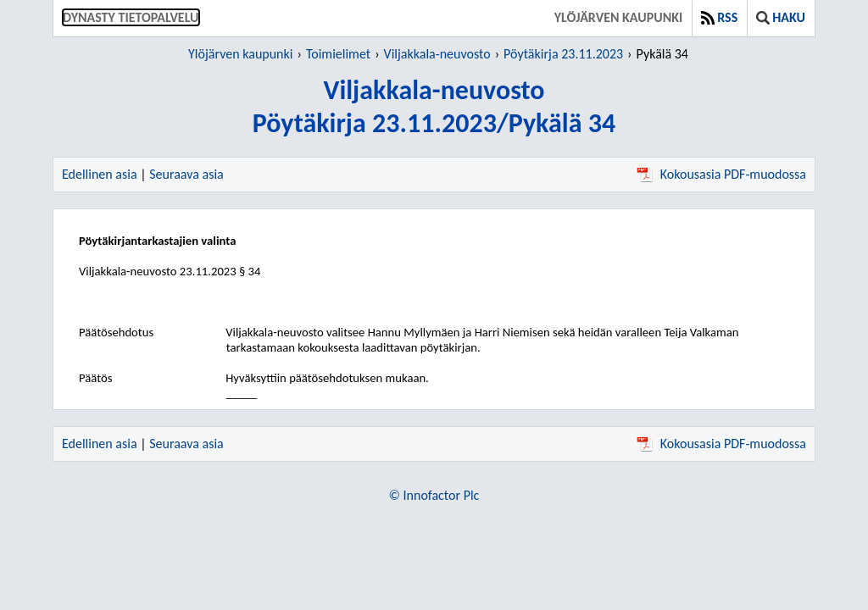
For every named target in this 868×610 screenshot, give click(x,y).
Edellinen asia (100, 174)
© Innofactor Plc (434, 495)
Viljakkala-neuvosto (437, 54)
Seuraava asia (186, 174)
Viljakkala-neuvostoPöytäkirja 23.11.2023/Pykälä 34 (434, 107)
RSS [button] (719, 17)
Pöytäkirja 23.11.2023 (563, 54)
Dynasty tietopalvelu (131, 17)
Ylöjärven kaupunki (618, 17)
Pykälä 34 (662, 54)
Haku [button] (781, 17)
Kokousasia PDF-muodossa (721, 174)
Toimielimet (338, 54)
